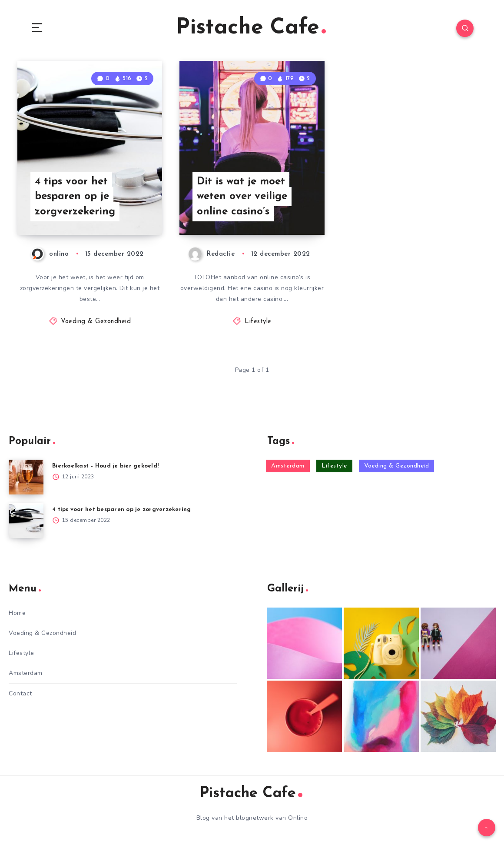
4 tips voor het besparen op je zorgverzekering (75, 197)
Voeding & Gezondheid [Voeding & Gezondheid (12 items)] (396, 466)
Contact (20, 693)
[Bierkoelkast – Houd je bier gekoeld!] (26, 477)
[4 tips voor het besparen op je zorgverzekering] (26, 521)
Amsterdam (26, 673)
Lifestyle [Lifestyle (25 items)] (334, 466)
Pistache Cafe (251, 28)
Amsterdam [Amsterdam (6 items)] (288, 466)
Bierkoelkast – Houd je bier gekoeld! (105, 466)
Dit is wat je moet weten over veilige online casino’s (242, 197)
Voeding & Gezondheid (96, 322)
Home (17, 613)
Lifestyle (258, 322)
